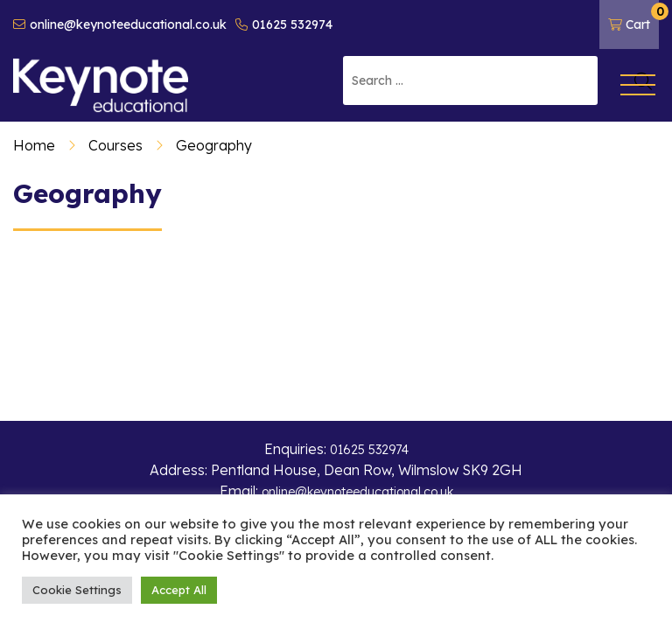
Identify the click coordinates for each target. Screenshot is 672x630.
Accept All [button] (179, 590)
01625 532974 (284, 24)
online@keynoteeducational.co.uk (120, 24)
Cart (633, 17)
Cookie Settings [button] (77, 590)
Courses (115, 145)
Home (34, 145)
